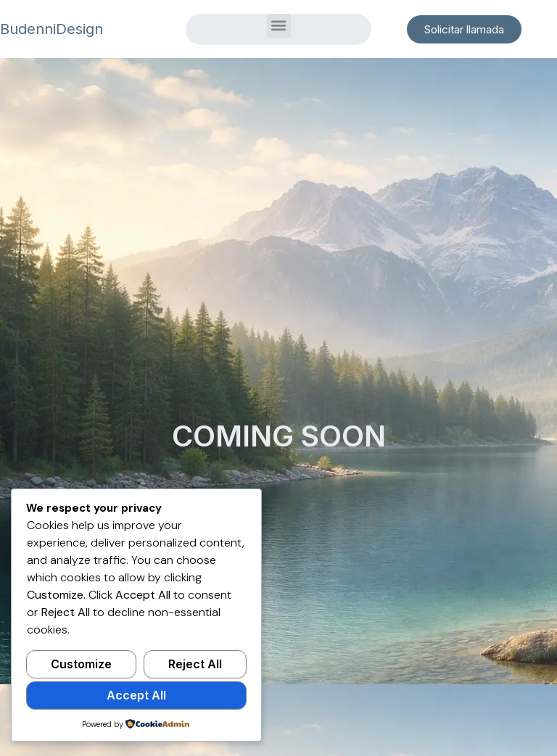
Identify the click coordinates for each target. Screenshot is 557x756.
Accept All (136, 695)
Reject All (195, 664)
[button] (279, 26)
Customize (81, 664)
